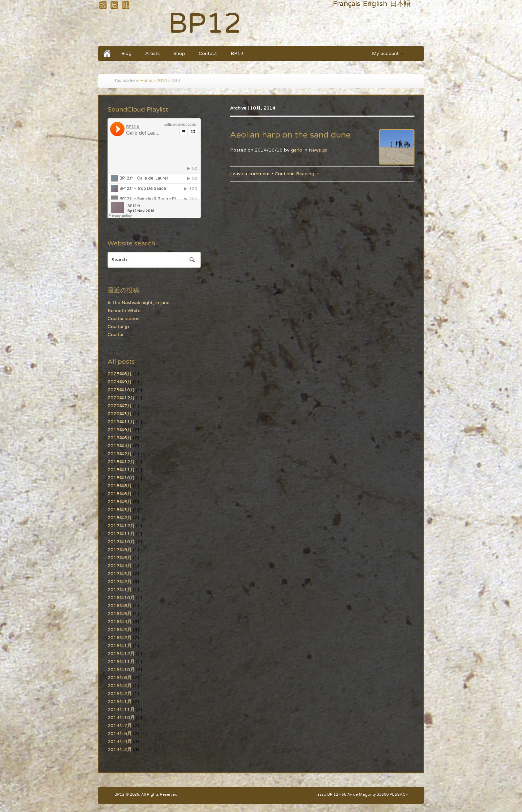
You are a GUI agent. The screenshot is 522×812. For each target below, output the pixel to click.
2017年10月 (121, 542)
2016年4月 (120, 622)
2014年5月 (120, 734)
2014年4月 (120, 742)
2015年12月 (121, 654)
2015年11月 (121, 662)
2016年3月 (120, 630)
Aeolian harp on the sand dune (290, 135)
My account (385, 54)
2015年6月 (120, 678)
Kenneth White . (125, 311)
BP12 (205, 24)
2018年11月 (121, 470)
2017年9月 (120, 550)
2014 (162, 81)
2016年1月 (120, 646)
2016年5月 (120, 614)
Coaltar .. (117, 335)
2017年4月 (120, 566)
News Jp (318, 150)
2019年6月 (120, 438)
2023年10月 (121, 390)
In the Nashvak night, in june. (139, 303)
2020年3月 (120, 414)
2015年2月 (120, 694)
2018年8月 (120, 486)
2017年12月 (121, 526)
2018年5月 (120, 502)
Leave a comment (250, 174)
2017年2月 (120, 582)
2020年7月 (120, 406)
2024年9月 (120, 382)
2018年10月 (121, 478)
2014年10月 (121, 718)
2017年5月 (120, 558)
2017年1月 (120, 590)
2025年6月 (120, 374)
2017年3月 (120, 574)
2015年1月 (120, 702)
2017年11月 (121, 534)
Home (146, 81)
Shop (179, 53)
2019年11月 (121, 422)
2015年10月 (121, 670)
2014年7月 (120, 726)
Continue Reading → (297, 174)
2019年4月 (120, 446)
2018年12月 (121, 462)
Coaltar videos (124, 319)
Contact (208, 53)
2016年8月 (120, 606)
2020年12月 (121, 398)
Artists (152, 53)
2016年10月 (121, 598)
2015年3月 (120, 686)
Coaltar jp (118, 327)
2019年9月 (120, 430)
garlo (297, 150)
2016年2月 (120, 638)
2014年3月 (120, 750)
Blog (126, 53)
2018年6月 (120, 494)
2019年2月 (120, 454)
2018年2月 (120, 518)
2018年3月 (120, 510)
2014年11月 (121, 710)
